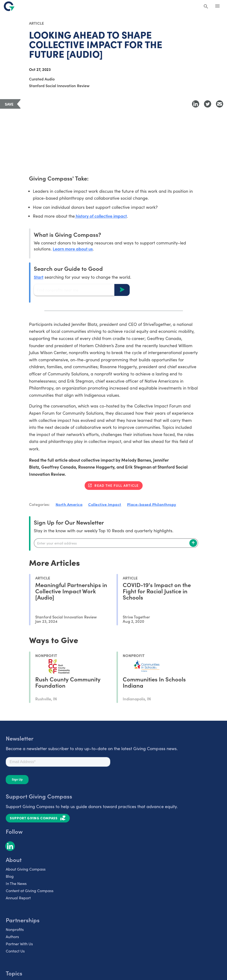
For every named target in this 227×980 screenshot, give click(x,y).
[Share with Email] (220, 104)
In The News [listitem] (16, 884)
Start (39, 277)
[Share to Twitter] (208, 104)
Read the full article (116, 486)
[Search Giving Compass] (206, 7)
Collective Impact (105, 504)
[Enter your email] (116, 543)
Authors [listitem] (12, 937)
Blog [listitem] (10, 876)
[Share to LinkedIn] (196, 104)
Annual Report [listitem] (18, 898)
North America (69, 504)
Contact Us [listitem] (15, 951)
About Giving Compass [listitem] (26, 869)
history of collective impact (102, 216)
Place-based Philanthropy (152, 504)
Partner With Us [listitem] (19, 944)
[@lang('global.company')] (9, 6)
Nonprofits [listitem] (15, 930)
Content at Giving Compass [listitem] (30, 891)
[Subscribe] (193, 543)
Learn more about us (73, 249)
